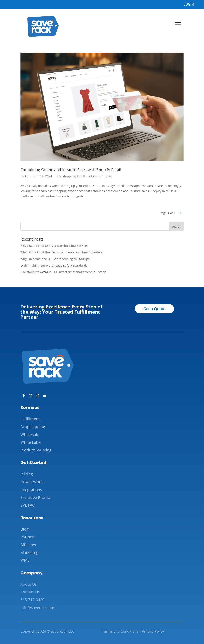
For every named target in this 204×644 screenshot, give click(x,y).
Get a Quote (154, 309)
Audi (28, 176)
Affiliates (28, 545)
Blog (24, 529)
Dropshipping (65, 176)
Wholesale (30, 435)
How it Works (32, 482)
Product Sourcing (36, 450)
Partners (28, 537)
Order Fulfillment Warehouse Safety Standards (54, 266)
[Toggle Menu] (178, 24)
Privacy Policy (153, 631)
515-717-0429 (32, 600)
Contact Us (30, 592)
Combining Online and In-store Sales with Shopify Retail (71, 170)
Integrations (31, 490)
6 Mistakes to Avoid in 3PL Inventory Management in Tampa (63, 272)
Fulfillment (30, 419)
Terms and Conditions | (122, 631)
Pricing (27, 474)
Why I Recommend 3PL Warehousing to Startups (55, 259)
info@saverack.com (38, 608)
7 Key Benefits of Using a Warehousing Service (54, 246)
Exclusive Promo (35, 497)
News (108, 176)
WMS (25, 560)
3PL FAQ (28, 505)
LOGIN (189, 4)
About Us (29, 584)
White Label (31, 442)
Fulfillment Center (90, 176)
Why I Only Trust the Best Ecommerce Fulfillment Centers (61, 252)
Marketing (29, 552)
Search (176, 226)
